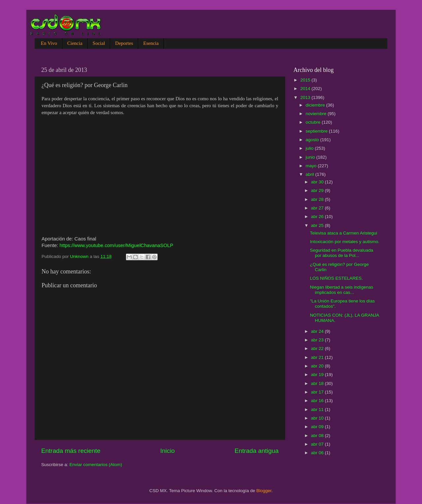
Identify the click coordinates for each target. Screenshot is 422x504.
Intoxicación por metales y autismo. (345, 242)
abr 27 (318, 208)
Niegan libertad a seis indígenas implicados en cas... (342, 290)
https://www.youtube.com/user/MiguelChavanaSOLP (116, 245)
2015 (306, 80)
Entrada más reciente (71, 451)
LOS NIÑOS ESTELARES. (336, 278)
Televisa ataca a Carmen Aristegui (344, 233)
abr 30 (318, 182)
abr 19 (318, 375)
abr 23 (318, 340)
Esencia (151, 43)
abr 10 (318, 418)
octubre (314, 122)
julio (310, 148)
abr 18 (318, 383)
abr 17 (318, 392)
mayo (312, 166)
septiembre (317, 131)
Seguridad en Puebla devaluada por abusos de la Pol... (342, 253)
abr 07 (318, 444)
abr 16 (318, 401)
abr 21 (318, 357)
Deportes (124, 43)
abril (310, 174)
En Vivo (49, 43)
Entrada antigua (257, 451)
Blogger (264, 491)
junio (311, 157)
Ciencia (75, 43)
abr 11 (318, 409)
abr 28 (318, 199)
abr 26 (318, 217)
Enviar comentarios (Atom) (96, 465)
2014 (306, 89)
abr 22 (318, 348)
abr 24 (318, 331)
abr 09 (318, 427)
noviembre (317, 114)
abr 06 (318, 453)
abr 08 (318, 436)
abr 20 (318, 366)
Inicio (167, 451)
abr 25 (318, 225)
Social (99, 43)
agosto (313, 140)
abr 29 (318, 190)
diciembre (316, 105)
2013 (306, 97)
